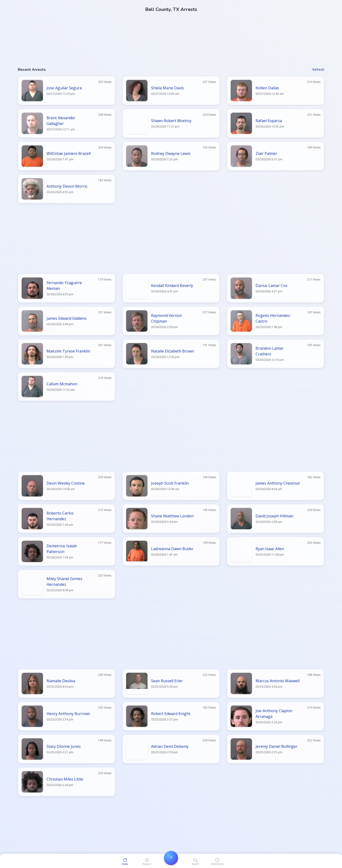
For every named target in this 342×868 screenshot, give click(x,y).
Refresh (318, 69)
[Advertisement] (160, 33)
